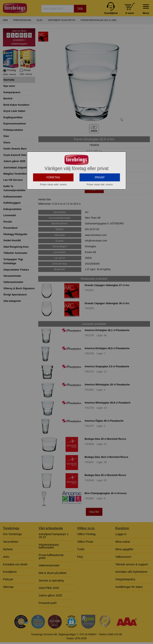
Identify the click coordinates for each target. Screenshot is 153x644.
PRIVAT (100, 188)
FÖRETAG (53, 188)
